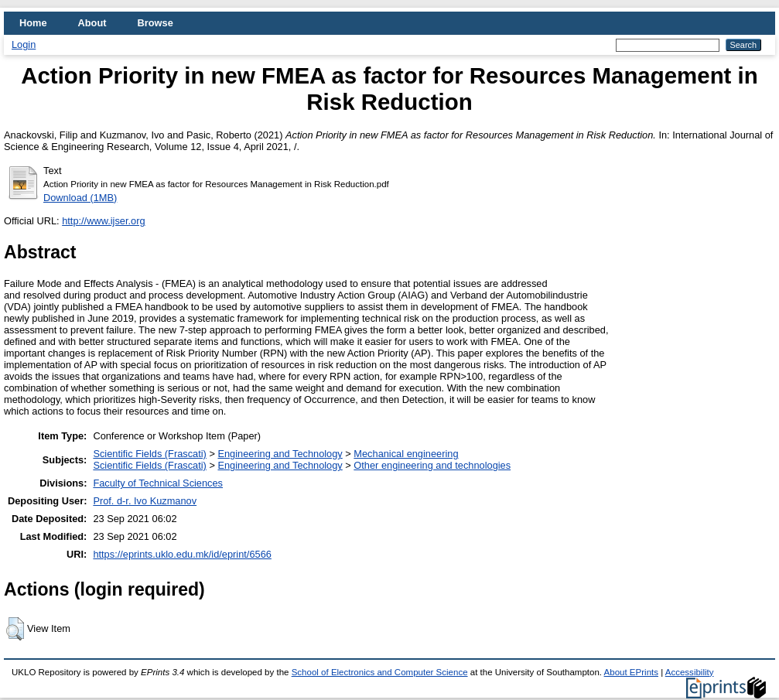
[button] (15, 629)
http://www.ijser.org (103, 221)
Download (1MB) (80, 198)
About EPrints (631, 672)
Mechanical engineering (406, 454)
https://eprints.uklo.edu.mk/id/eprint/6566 (182, 554)
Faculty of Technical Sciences (158, 483)
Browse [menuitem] (155, 23)
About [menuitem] (92, 23)
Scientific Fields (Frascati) (149, 454)
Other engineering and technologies (432, 465)
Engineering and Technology (280, 454)
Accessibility (690, 672)
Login (24, 44)
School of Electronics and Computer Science (380, 672)
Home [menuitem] (33, 23)
